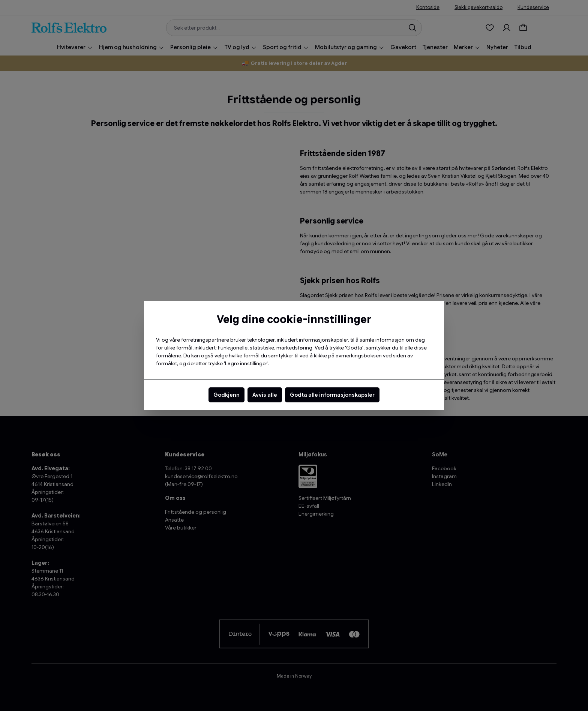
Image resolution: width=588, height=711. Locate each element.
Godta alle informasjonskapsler (332, 395)
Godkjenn (226, 395)
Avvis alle (265, 395)
